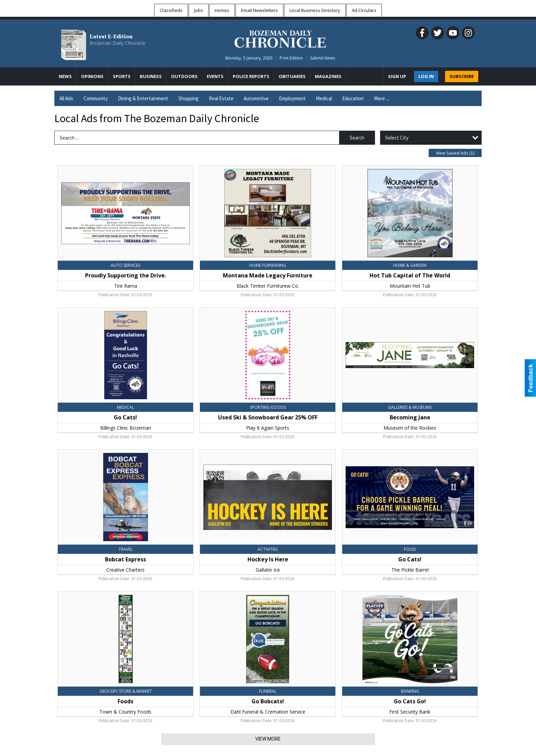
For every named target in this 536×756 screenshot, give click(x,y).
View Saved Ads (455, 153)
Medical (324, 98)
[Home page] (280, 38)
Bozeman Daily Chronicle (117, 43)
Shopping (189, 98)
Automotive (256, 98)
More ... (381, 98)
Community (96, 98)
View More (268, 739)
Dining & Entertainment (143, 98)
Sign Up (397, 76)
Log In (426, 76)
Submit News (323, 58)
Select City (397, 138)
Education (353, 98)
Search (357, 138)
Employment (292, 98)
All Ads (66, 98)
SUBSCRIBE (462, 76)
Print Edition (291, 58)
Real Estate (221, 98)
